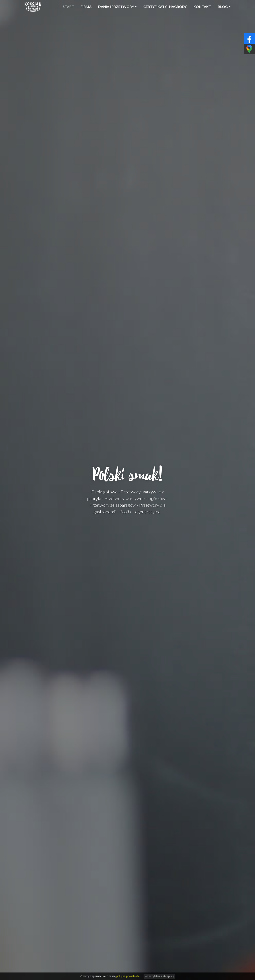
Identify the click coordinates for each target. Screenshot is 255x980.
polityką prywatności (128, 976)
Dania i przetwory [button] (116, 7)
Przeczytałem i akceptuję (159, 976)
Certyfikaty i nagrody (165, 7)
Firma (86, 7)
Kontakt (202, 7)
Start (68, 7)
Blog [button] (223, 7)
